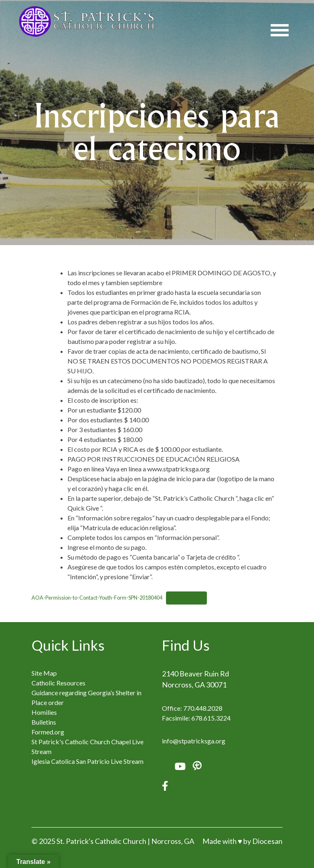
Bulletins (44, 722)
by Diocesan (263, 841)
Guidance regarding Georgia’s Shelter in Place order (86, 697)
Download (183, 598)
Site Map (44, 673)
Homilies (44, 712)
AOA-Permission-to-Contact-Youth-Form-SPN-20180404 (97, 598)
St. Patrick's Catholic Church (101, 841)
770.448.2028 (203, 708)
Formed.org (48, 732)
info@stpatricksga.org (194, 741)
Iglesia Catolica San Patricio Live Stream (87, 761)
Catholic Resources (58, 683)
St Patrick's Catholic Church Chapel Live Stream (87, 746)
